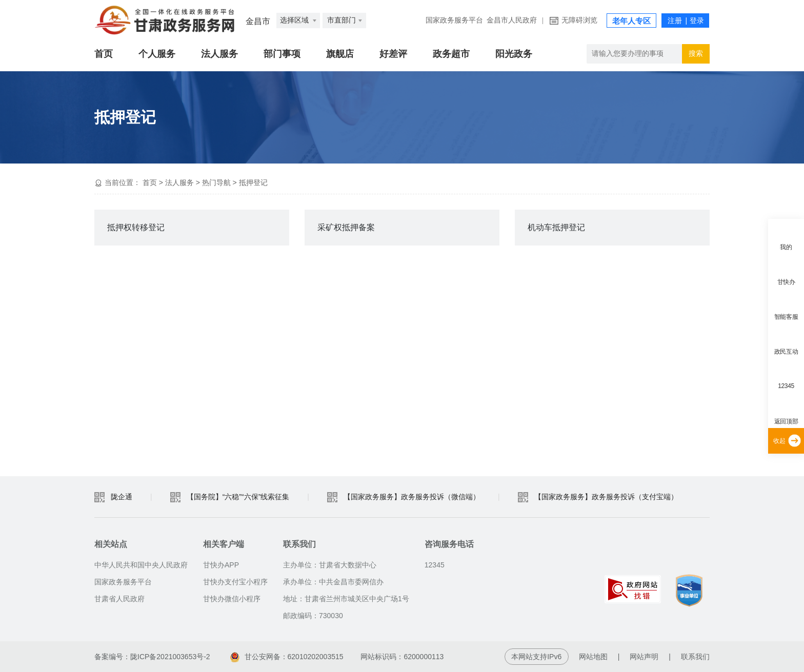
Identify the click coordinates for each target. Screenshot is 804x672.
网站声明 (644, 657)
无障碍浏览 (579, 20)
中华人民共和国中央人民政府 (141, 565)
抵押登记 (253, 182)
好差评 (393, 54)
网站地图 (593, 657)
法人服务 (219, 54)
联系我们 (695, 657)
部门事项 (282, 54)
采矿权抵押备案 (346, 227)
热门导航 (216, 182)
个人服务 (157, 54)
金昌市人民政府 (512, 20)
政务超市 (451, 54)
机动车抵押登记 (556, 227)
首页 (104, 54)
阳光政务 (514, 54)
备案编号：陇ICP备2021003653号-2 (152, 657)
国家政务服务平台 (454, 20)
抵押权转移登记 (136, 227)
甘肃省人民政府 (119, 599)
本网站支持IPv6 (536, 657)
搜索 (696, 54)
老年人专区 (631, 21)
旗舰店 (340, 54)
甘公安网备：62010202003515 (287, 657)
